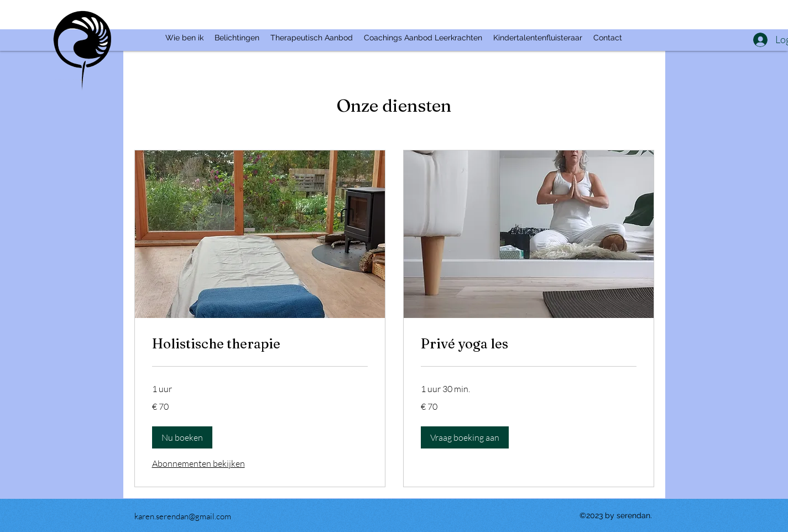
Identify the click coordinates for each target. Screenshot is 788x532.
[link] (260, 344)
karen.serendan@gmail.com (183, 516)
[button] (182, 437)
